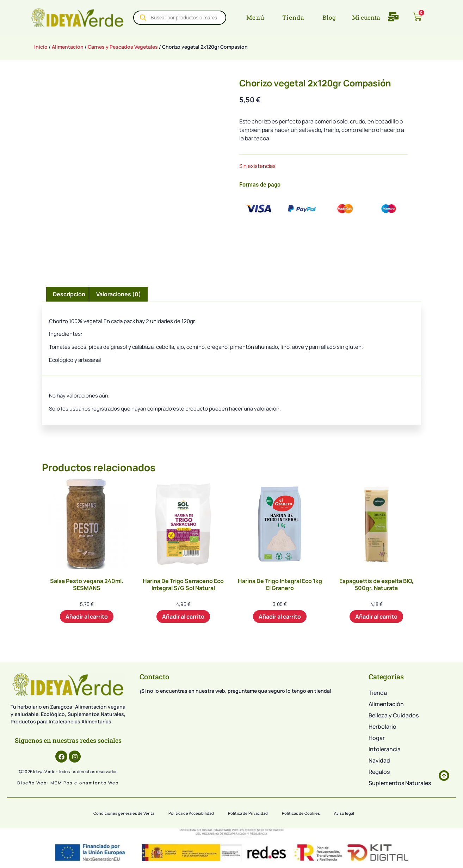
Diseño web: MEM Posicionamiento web (68, 783)
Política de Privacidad (248, 813)
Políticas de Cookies (301, 813)
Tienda (378, 693)
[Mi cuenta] (347, 18)
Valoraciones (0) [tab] (119, 294)
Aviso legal (344, 813)
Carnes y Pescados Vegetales (123, 47)
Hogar (377, 738)
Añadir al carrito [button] (87, 617)
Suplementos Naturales (400, 783)
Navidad (379, 760)
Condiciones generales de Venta (124, 813)
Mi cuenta (366, 17)
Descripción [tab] (69, 294)
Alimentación (68, 47)
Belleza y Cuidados (394, 715)
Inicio (41, 47)
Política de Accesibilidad (191, 813)
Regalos (379, 772)
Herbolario (382, 727)
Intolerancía (385, 749)
